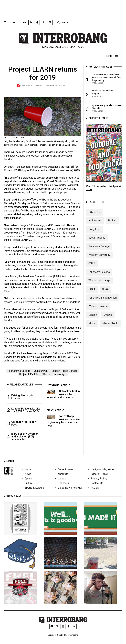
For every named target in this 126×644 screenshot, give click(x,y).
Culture (27, 487)
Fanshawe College (20, 371)
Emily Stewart (26, 86)
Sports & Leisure (33, 492)
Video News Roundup (69, 492)
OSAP (92, 266)
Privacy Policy (97, 483)
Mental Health (110, 326)
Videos (60, 483)
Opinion (27, 483)
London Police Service (64, 371)
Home (27, 474)
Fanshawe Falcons (99, 275)
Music (92, 326)
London (93, 318)
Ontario (108, 318)
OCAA (92, 292)
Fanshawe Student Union (103, 300)
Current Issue (64, 474)
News (39, 86)
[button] (112, 56)
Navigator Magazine (101, 474)
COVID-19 (94, 215)
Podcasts (62, 487)
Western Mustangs (99, 283)
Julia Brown (41, 371)
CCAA (105, 292)
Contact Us (95, 487)
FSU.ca (93, 492)
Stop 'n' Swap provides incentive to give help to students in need (63, 421)
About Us (62, 478)
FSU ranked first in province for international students (63, 394)
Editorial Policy (98, 478)
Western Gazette (98, 309)
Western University (53, 374)
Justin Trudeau (97, 240)
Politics (113, 223)
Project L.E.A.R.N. (29, 374)
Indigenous (95, 223)
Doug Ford (94, 232)
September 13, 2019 (55, 86)
